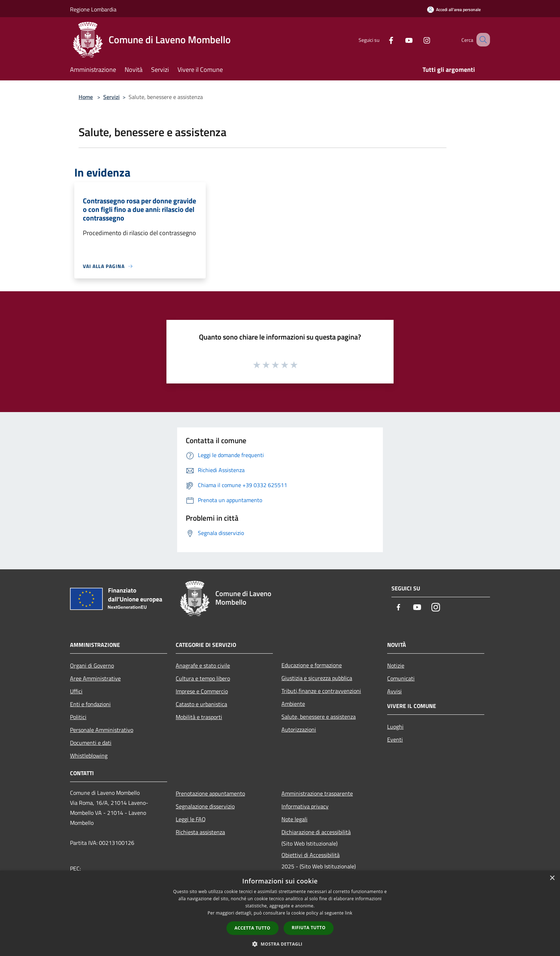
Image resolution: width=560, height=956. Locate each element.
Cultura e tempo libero (203, 678)
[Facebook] (382, 39)
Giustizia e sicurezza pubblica (317, 678)
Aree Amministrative (95, 678)
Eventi (395, 739)
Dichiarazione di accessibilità (316, 832)
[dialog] (280, 913)
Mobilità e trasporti (199, 717)
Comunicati (401, 678)
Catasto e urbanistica (201, 704)
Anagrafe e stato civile (203, 665)
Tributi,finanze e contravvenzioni (321, 691)
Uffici (76, 691)
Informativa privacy (305, 806)
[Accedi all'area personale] (454, 9)
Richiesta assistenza (200, 832)
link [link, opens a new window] (349, 913)
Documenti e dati (91, 743)
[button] (280, 944)
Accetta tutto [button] (252, 928)
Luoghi (395, 727)
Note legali (294, 819)
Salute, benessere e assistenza (319, 717)
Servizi (111, 97)
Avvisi (394, 691)
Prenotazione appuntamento (210, 793)
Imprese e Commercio (202, 691)
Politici (78, 717)
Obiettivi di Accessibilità (311, 855)
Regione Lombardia (93, 9)
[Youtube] (400, 39)
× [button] (552, 878)
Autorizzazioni (299, 729)
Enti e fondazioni (90, 704)
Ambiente (293, 704)
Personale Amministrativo (102, 730)
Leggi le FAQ (191, 819)
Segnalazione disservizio (205, 806)
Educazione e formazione (312, 665)
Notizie (396, 665)
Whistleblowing (89, 756)
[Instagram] (418, 39)
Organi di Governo (92, 665)
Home (86, 97)
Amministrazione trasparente (317, 793)
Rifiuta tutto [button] (309, 928)
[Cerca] (481, 40)
